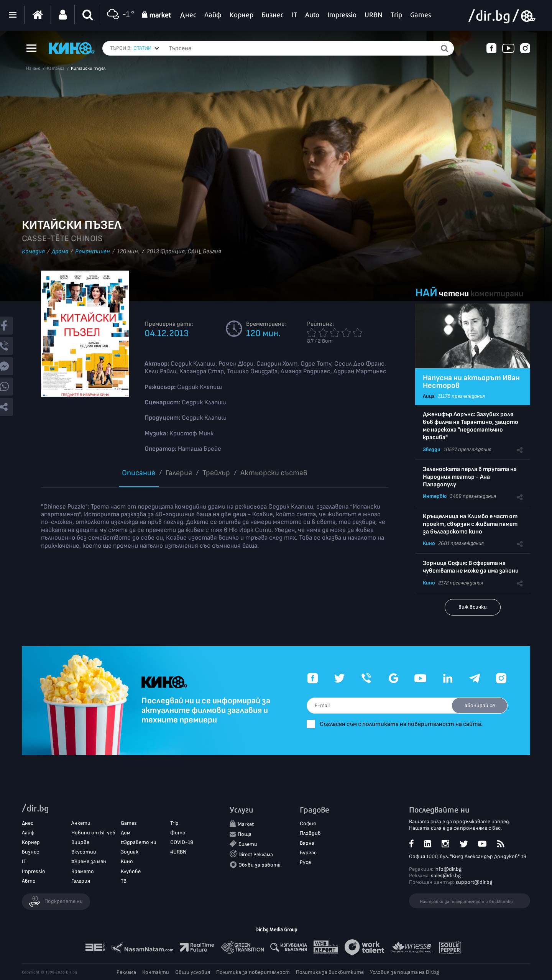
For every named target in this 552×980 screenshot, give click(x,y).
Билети (248, 844)
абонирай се (479, 705)
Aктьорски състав (274, 473)
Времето (83, 871)
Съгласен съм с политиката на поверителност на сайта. (403, 724)
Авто (29, 881)
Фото (178, 833)
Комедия (33, 252)
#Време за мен (89, 862)
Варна (307, 843)
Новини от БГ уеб (93, 833)
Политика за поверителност (253, 972)
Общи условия (193, 972)
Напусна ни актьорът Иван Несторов (471, 382)
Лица (429, 396)
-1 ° (120, 15)
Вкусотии (84, 852)
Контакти (156, 972)
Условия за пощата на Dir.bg (404, 972)
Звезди (432, 449)
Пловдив (310, 833)
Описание (139, 473)
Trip (174, 823)
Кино (429, 543)
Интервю (435, 496)
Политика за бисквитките (330, 972)
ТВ (124, 881)
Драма (60, 252)
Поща (245, 834)
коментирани (497, 294)
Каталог (56, 69)
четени (454, 294)
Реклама (126, 972)
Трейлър (216, 473)
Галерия (179, 473)
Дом (126, 833)
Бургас (308, 853)
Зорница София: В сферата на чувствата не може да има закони (471, 567)
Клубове (131, 871)
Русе (305, 862)
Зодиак (130, 852)
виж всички (473, 607)
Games (129, 823)
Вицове (80, 842)
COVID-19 (182, 842)
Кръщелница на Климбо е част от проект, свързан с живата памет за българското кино (470, 524)
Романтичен (93, 252)
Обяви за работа (260, 865)
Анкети (81, 823)
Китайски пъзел (88, 69)
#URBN (178, 852)
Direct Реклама (256, 854)
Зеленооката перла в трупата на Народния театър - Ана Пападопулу (470, 477)
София (308, 824)
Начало (33, 69)
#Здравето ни (139, 842)
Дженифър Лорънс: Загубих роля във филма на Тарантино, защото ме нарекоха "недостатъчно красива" (471, 426)
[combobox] (146, 48)
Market (246, 825)
